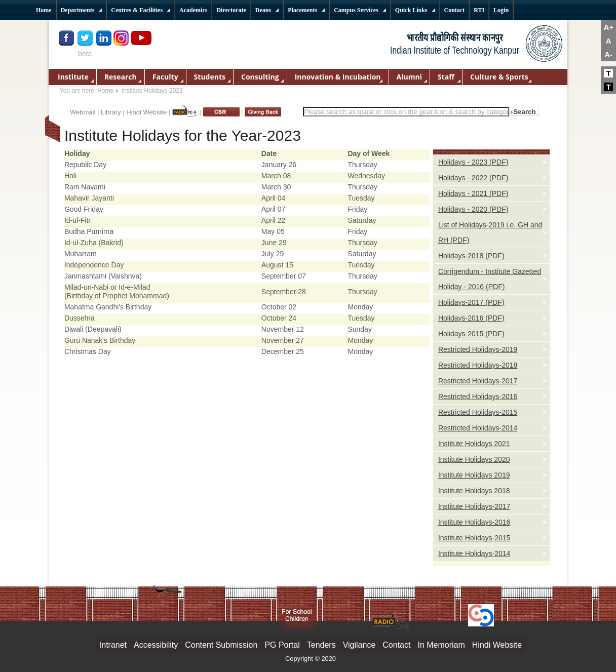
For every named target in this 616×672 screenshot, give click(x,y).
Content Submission (221, 645)
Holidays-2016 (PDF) (471, 318)
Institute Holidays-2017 (474, 506)
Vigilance (359, 645)
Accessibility (156, 645)
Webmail (83, 112)
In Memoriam (441, 645)
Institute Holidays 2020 (474, 459)
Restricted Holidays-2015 (478, 412)
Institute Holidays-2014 (474, 554)
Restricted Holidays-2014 (478, 428)
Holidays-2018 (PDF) (471, 256)
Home (105, 91)
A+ (608, 27)
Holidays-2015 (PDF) (471, 334)
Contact (396, 645)
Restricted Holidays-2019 (478, 349)
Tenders (321, 645)
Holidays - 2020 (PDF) (473, 209)
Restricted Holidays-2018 (478, 365)
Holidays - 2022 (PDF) (473, 178)
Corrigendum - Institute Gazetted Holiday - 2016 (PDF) (490, 279)
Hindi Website (146, 112)
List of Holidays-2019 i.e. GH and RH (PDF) (490, 232)
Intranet (113, 645)
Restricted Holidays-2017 (478, 381)
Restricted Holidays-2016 (478, 397)
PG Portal (282, 645)
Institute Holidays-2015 (474, 538)
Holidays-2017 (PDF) (471, 302)
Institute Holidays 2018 (474, 491)
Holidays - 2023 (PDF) (473, 162)
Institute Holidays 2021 (474, 444)
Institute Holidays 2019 (474, 475)
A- (608, 54)
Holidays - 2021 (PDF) (473, 193)
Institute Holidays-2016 (474, 522)
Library (111, 112)
